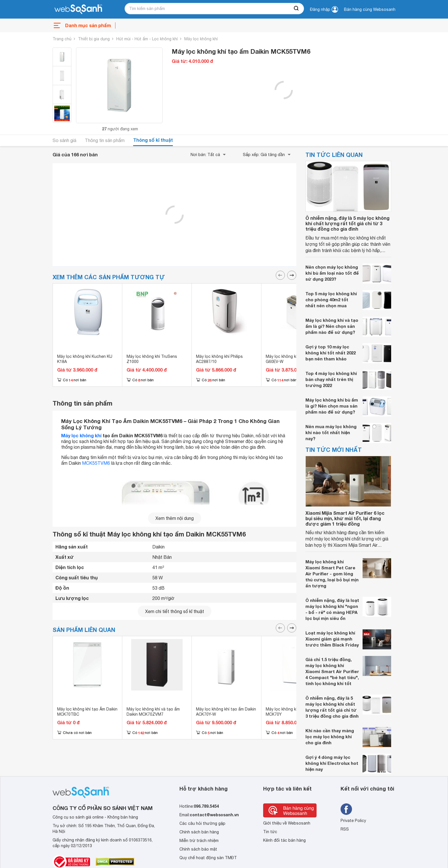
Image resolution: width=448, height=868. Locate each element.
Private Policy (353, 821)
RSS (345, 829)
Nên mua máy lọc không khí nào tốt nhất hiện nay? (331, 432)
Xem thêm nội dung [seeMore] (175, 518)
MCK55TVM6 (96, 463)
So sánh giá (64, 140)
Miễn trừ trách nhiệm (199, 841)
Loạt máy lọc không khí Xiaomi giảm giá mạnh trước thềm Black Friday (332, 639)
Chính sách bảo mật (198, 849)
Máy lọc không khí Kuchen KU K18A (85, 359)
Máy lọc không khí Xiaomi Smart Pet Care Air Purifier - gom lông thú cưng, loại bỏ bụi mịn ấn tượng (332, 574)
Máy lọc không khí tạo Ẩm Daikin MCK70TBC (87, 712)
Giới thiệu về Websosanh (287, 823)
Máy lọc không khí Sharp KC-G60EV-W (293, 359)
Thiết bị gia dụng (94, 39)
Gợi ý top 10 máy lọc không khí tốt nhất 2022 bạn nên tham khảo (331, 353)
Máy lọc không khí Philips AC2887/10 (219, 359)
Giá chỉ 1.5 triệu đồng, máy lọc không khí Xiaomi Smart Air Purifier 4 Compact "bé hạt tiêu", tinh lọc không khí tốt (332, 671)
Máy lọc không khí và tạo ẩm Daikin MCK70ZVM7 (153, 712)
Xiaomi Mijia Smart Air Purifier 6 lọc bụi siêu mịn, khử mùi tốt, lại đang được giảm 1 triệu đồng (345, 518)
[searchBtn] (297, 9)
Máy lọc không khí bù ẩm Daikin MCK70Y (295, 712)
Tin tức (270, 832)
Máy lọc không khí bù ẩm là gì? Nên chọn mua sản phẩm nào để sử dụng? (332, 406)
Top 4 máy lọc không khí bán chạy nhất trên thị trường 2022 (331, 379)
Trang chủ (62, 39)
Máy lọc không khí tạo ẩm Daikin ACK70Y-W (226, 712)
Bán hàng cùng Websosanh (370, 9)
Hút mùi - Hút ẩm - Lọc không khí (147, 39)
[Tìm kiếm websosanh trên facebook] (346, 809)
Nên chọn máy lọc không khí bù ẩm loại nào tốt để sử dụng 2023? (332, 273)
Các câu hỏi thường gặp (202, 823)
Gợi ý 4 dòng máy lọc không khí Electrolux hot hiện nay (332, 763)
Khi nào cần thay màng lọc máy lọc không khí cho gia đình (330, 737)
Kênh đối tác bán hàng (284, 840)
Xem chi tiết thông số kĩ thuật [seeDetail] (175, 611)
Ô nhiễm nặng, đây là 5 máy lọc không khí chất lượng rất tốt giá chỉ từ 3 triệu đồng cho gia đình (347, 223)
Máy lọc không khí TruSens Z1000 (152, 359)
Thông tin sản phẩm (105, 140)
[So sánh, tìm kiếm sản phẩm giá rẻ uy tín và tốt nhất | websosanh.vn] (78, 9)
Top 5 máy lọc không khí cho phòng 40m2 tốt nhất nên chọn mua (331, 300)
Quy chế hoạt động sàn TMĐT (208, 858)
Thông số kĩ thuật (153, 140)
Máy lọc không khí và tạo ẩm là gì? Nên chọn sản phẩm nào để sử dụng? (332, 326)
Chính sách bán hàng (199, 832)
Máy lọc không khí (201, 39)
